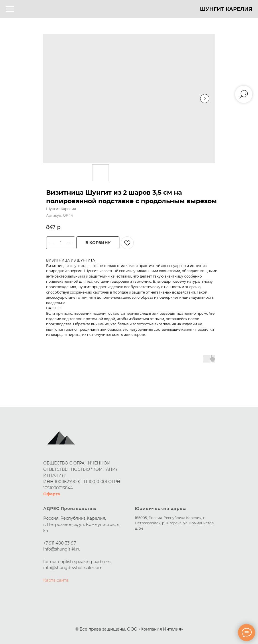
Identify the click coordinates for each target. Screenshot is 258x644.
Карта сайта (56, 580)
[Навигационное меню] (10, 9)
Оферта (52, 494)
